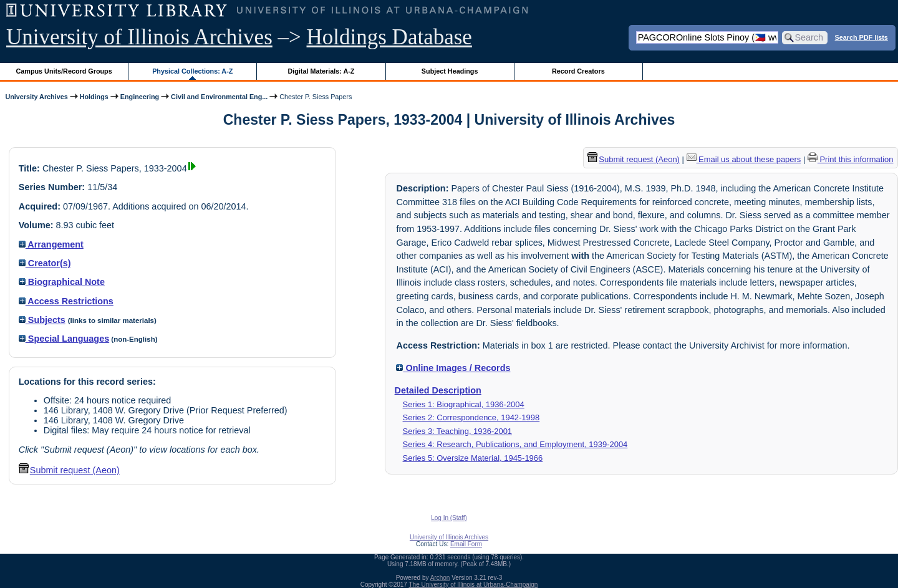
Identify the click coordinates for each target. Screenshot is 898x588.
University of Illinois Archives (139, 37)
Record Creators (578, 71)
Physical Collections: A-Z (192, 71)
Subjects (42, 320)
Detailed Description (438, 390)
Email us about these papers (744, 159)
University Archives (36, 97)
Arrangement (51, 244)
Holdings (94, 97)
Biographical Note (62, 282)
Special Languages (64, 339)
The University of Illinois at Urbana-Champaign (474, 585)
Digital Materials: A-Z (321, 71)
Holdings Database (389, 37)
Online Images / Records (453, 368)
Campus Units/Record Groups (64, 71)
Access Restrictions (66, 301)
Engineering (140, 97)
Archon (440, 578)
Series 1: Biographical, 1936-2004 (464, 404)
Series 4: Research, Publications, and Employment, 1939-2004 (515, 444)
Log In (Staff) (449, 518)
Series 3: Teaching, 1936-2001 (457, 431)
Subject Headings (450, 71)
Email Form (466, 544)
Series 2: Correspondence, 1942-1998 (471, 417)
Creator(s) (45, 263)
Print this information (851, 159)
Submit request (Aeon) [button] (69, 470)
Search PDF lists (862, 37)
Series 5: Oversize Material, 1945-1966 (473, 458)
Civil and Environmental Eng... (219, 97)
